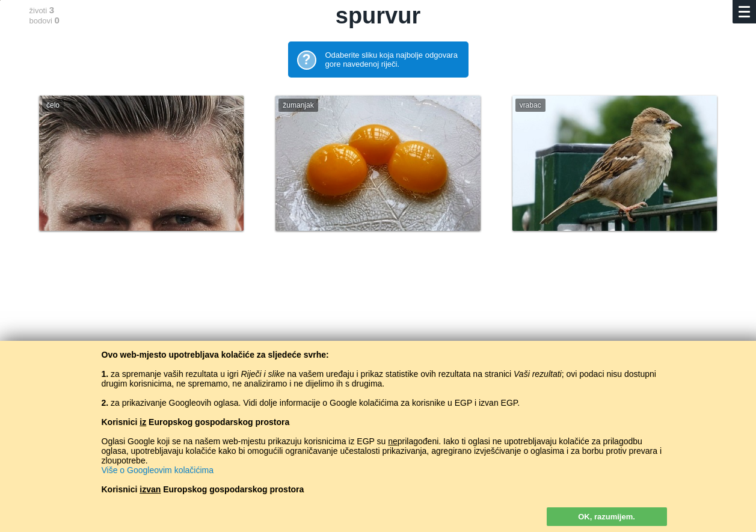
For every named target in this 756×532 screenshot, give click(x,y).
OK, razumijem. (607, 517)
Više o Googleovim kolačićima (158, 470)
